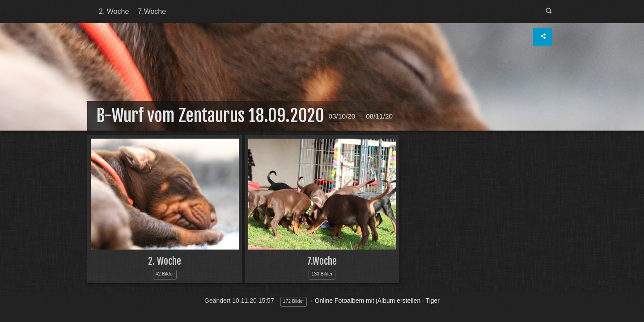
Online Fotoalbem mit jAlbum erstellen (368, 301)
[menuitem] (114, 12)
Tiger (433, 301)
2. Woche (114, 11)
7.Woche (152, 11)
